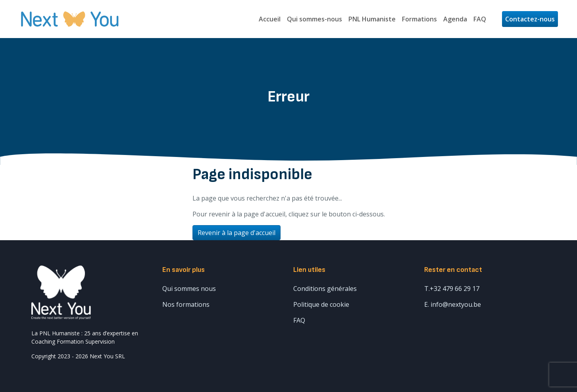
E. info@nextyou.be (453, 304)
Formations (419, 19)
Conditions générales (325, 289)
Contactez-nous (530, 19)
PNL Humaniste (372, 19)
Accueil (270, 19)
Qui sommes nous (189, 289)
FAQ (480, 19)
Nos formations (186, 304)
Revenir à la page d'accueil (237, 233)
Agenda (455, 19)
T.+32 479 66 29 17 (452, 289)
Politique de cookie (321, 304)
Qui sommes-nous (314, 19)
